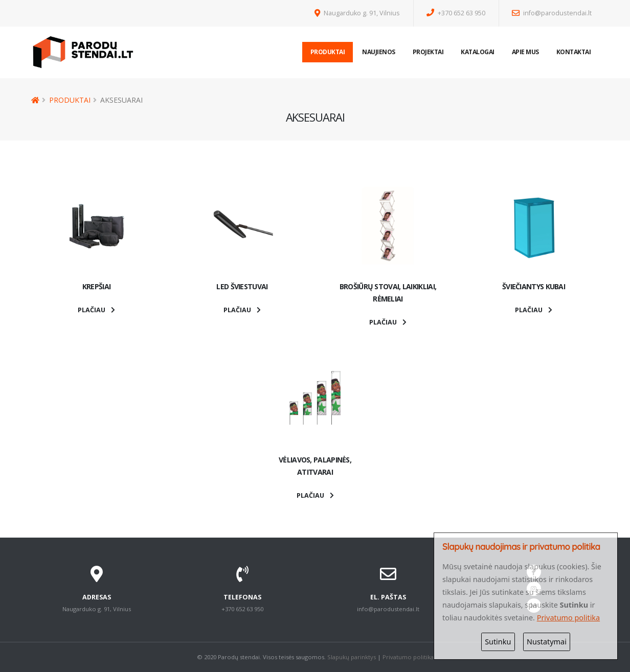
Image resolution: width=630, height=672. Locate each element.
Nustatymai (547, 642)
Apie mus (525, 52)
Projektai (428, 52)
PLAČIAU (96, 310)
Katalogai (478, 52)
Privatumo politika (408, 657)
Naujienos (379, 52)
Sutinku (498, 642)
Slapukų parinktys (352, 657)
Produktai (328, 52)
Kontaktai (574, 52)
